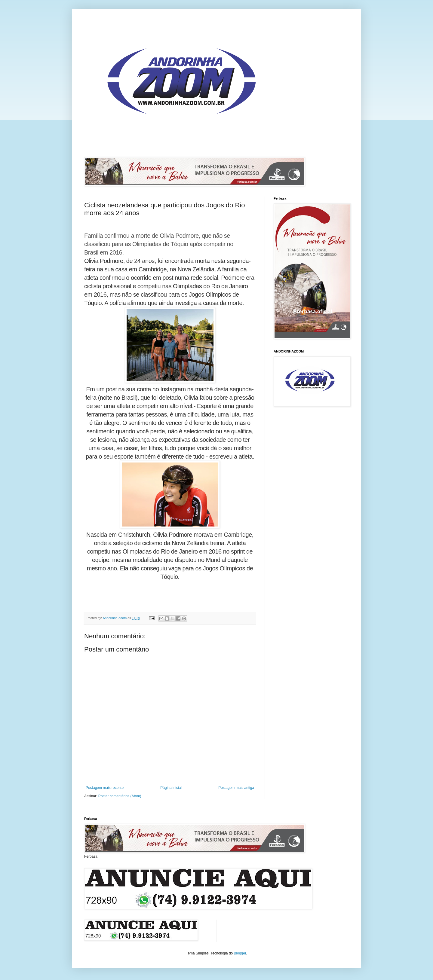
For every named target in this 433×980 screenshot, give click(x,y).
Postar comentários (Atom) (120, 796)
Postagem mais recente (105, 788)
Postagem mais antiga (236, 788)
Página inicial (171, 788)
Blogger (240, 953)
